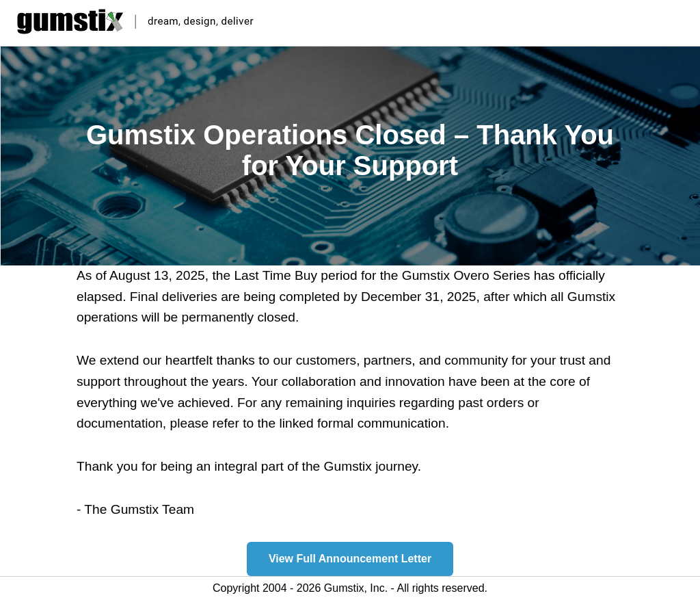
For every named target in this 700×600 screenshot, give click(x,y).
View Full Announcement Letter (350, 559)
